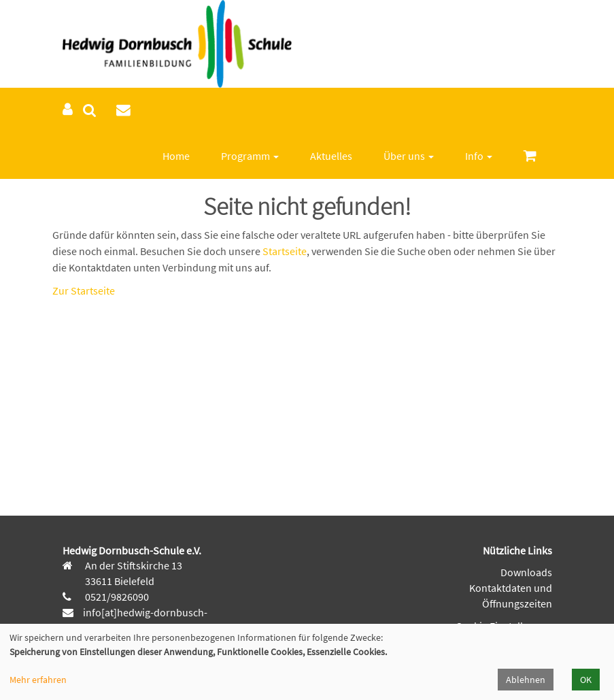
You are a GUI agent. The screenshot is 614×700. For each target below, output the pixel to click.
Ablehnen (526, 680)
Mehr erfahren (38, 680)
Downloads (526, 572)
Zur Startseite (84, 290)
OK (586, 680)
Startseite (285, 251)
